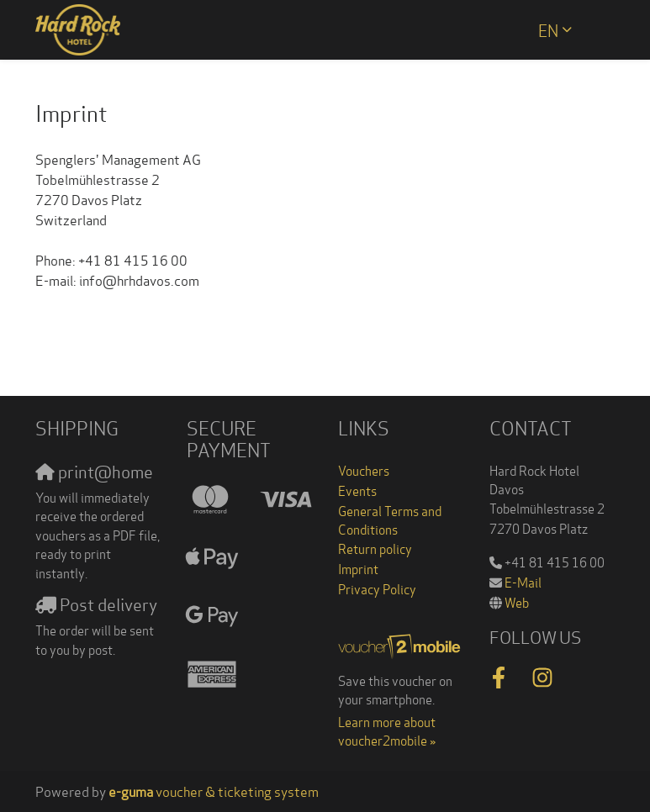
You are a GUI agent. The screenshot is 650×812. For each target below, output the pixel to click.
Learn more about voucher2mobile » (387, 731)
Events (357, 490)
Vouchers (364, 470)
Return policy (375, 548)
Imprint (358, 568)
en (548, 29)
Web (517, 602)
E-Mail (523, 582)
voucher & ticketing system (214, 791)
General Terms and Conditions (390, 520)
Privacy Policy (377, 588)
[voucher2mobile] (401, 644)
